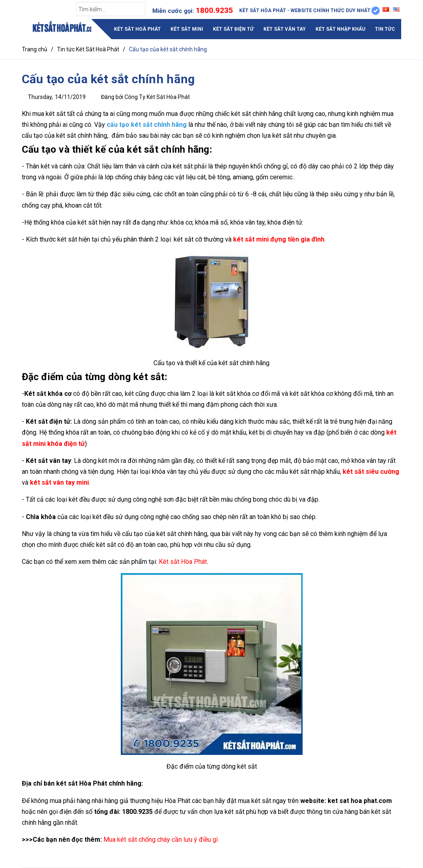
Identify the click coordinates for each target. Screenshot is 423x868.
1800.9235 (214, 10)
